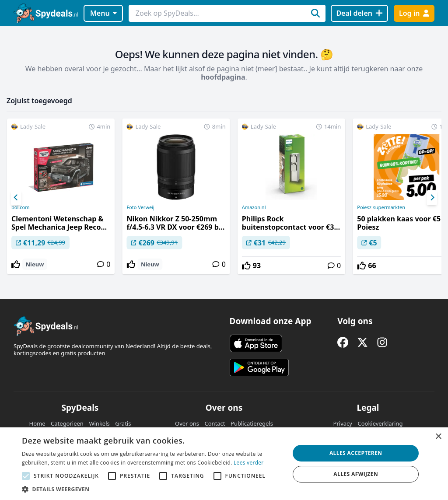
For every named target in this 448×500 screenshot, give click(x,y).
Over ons (187, 423)
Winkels (99, 423)
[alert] (224, 464)
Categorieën (67, 423)
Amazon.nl (254, 207)
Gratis (123, 423)
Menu (103, 13)
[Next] (432, 198)
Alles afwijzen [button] (356, 474)
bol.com (20, 207)
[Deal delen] (359, 13)
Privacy (343, 423)
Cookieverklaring (380, 423)
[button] (152, 489)
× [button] (438, 437)
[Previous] (16, 198)
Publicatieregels (252, 423)
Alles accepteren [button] (356, 453)
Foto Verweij (140, 207)
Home (37, 423)
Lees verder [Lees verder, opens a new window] (249, 463)
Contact (215, 423)
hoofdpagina (223, 77)
